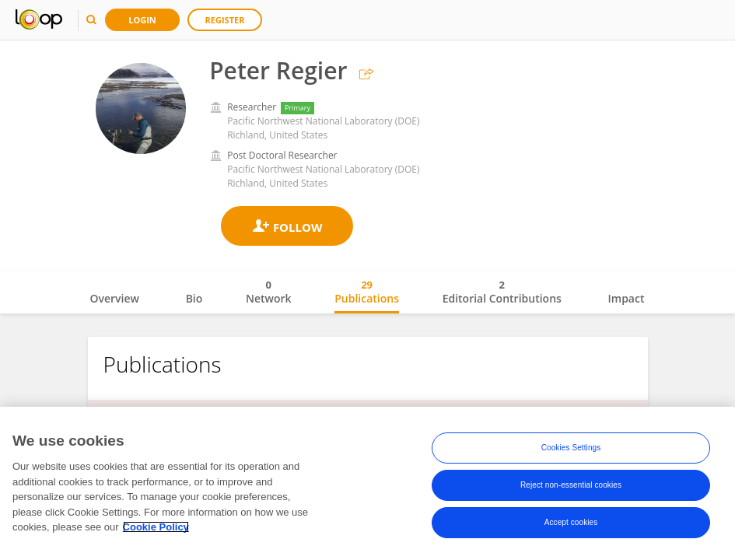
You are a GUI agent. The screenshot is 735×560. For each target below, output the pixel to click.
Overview (115, 298)
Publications (367, 292)
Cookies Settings (571, 448)
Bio (194, 298)
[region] (367, 483)
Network (269, 292)
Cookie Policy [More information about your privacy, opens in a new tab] (156, 527)
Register (225, 20)
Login (142, 20)
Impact (626, 298)
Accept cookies (571, 522)
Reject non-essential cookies (571, 485)
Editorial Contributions (502, 292)
